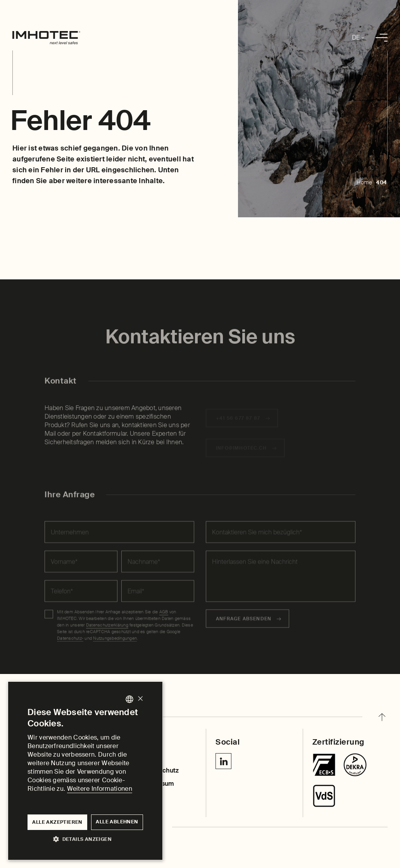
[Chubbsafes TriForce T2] (355, 765)
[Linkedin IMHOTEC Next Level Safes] (223, 761)
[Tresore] (324, 765)
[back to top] (382, 717)
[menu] (382, 38)
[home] (46, 38)
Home (364, 182)
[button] (85, 839)
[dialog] (85, 771)
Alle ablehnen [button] (117, 822)
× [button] (140, 699)
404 (382, 182)
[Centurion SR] (324, 796)
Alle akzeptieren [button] (57, 822)
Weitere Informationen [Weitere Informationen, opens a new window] (100, 789)
